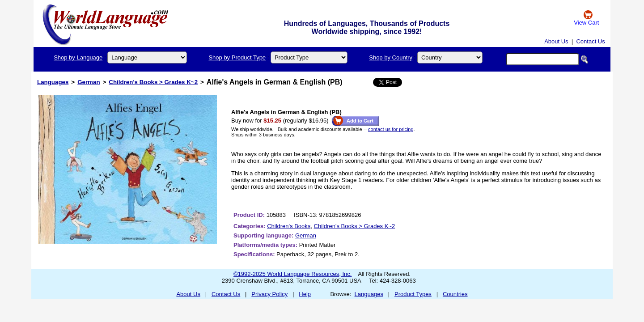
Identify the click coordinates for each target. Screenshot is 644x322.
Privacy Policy (269, 294)
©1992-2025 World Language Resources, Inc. (292, 274)
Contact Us (590, 41)
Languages (53, 82)
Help (305, 294)
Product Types (413, 294)
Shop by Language (78, 57)
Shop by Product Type (237, 57)
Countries (455, 294)
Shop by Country (391, 57)
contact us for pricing (391, 129)
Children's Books (289, 226)
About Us (556, 41)
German (89, 82)
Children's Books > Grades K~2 (153, 82)
